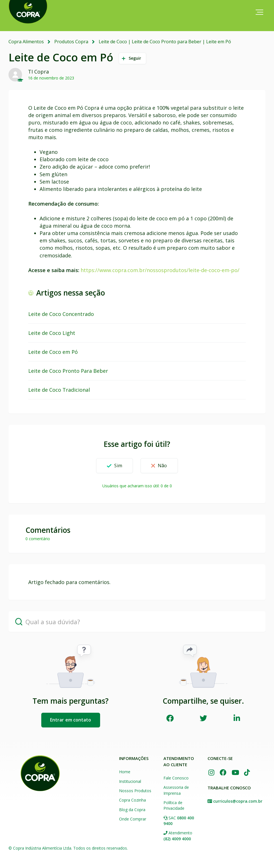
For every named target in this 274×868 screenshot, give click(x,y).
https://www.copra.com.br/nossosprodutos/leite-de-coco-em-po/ (160, 270)
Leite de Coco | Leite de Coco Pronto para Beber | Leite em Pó (165, 42)
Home (125, 772)
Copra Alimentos (26, 42)
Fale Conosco (176, 778)
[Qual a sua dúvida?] (137, 622)
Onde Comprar (133, 819)
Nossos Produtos (135, 791)
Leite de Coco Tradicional (59, 390)
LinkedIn (237, 718)
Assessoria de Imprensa (176, 790)
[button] (259, 12)
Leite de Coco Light (52, 333)
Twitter (203, 718)
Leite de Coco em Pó (53, 352)
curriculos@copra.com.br (238, 801)
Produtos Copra (71, 42)
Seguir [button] (135, 58)
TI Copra (38, 71)
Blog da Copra (132, 809)
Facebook (170, 718)
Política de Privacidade (174, 805)
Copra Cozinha (132, 800)
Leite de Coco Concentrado (61, 314)
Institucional (130, 781)
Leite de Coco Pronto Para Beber (68, 371)
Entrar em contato (71, 720)
